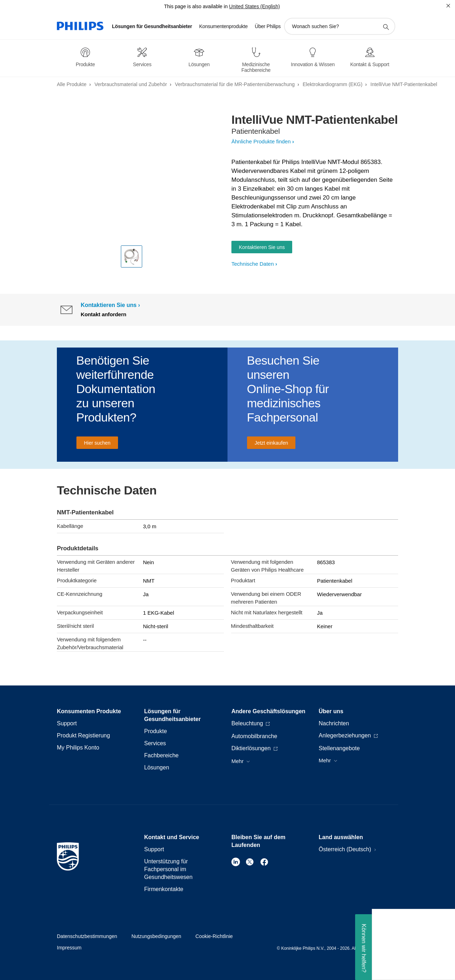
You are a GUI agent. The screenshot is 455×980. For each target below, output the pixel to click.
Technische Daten (253, 264)
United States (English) (254, 6)
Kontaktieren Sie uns (262, 247)
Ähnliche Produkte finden (261, 141)
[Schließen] (448, 6)
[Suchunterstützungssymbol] (386, 27)
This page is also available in (196, 6)
